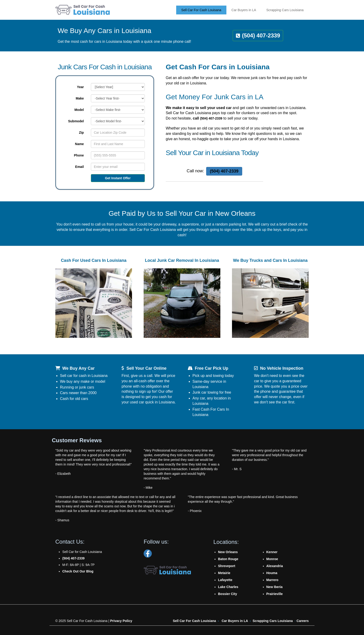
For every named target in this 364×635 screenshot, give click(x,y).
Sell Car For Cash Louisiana (194, 621)
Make (80, 98)
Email (79, 167)
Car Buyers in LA (235, 621)
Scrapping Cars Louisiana (273, 621)
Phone (79, 155)
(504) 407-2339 (211, 118)
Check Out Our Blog (78, 571)
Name (79, 144)
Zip (81, 133)
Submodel (76, 121)
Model (79, 110)
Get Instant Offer (118, 178)
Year (80, 87)
